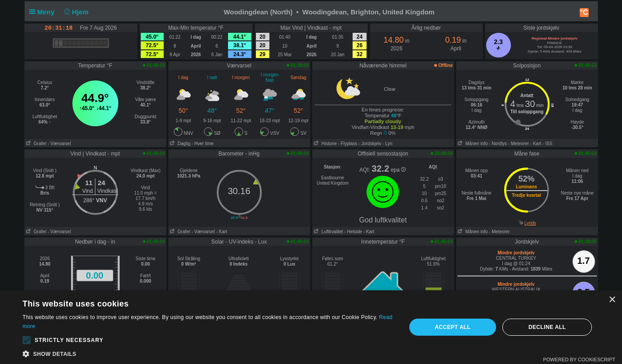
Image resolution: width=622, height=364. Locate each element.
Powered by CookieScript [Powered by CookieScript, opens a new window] (579, 360)
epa (398, 170)
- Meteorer (519, 144)
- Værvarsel (59, 144)
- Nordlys (498, 144)
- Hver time (203, 144)
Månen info (472, 144)
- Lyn (387, 144)
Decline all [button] (547, 327)
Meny (44, 12)
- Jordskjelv (370, 144)
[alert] (311, 327)
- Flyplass (348, 144)
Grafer (36, 144)
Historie (325, 144)
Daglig (180, 144)
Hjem (75, 12)
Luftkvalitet (328, 232)
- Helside (353, 232)
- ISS (547, 144)
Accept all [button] (453, 327)
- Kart (536, 144)
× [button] (612, 300)
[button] (27, 340)
